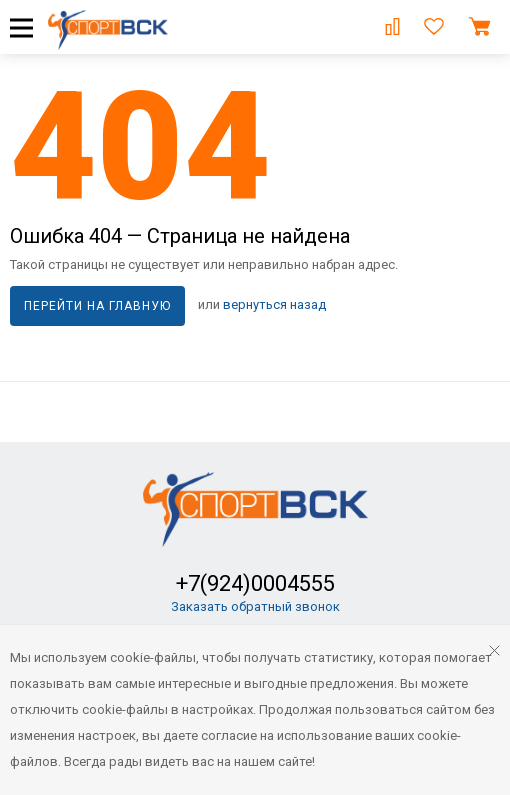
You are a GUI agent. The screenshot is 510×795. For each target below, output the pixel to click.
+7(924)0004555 (255, 583)
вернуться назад (274, 304)
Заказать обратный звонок (255, 606)
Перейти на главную (97, 306)
